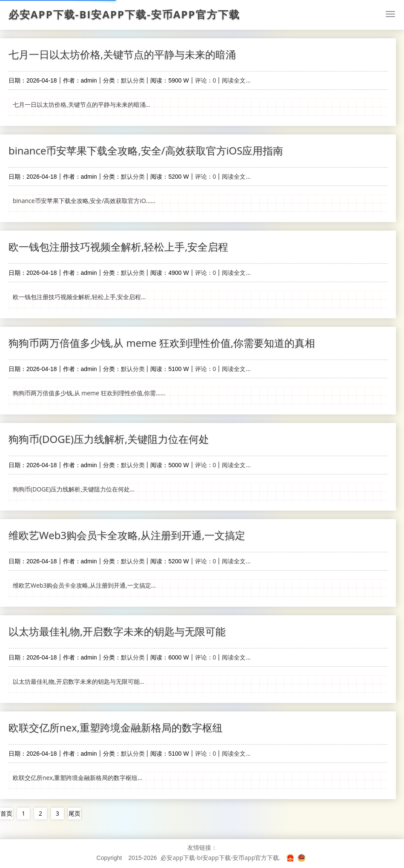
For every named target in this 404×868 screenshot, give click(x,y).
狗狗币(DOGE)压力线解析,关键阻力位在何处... (74, 489)
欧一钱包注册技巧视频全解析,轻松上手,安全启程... (79, 297)
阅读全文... (236, 80)
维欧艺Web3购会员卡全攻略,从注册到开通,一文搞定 (127, 535)
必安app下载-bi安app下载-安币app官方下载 (124, 14)
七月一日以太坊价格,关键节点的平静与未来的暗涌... (82, 104)
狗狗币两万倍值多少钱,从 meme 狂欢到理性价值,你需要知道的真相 (162, 343)
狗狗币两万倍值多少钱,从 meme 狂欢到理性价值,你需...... (89, 393)
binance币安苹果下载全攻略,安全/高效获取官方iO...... (84, 201)
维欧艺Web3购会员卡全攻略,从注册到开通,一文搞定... (84, 585)
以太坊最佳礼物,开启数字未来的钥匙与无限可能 (117, 631)
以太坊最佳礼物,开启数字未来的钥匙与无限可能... (79, 681)
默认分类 (133, 80)
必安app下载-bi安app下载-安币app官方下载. (221, 858)
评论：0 (206, 80)
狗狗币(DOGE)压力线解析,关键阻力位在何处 (109, 439)
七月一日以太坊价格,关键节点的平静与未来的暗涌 (122, 54)
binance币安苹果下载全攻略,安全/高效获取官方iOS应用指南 (146, 150)
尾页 (74, 813)
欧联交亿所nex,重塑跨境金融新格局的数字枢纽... (77, 778)
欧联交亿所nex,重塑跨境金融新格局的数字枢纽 (116, 727)
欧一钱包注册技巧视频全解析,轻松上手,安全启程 (118, 247)
